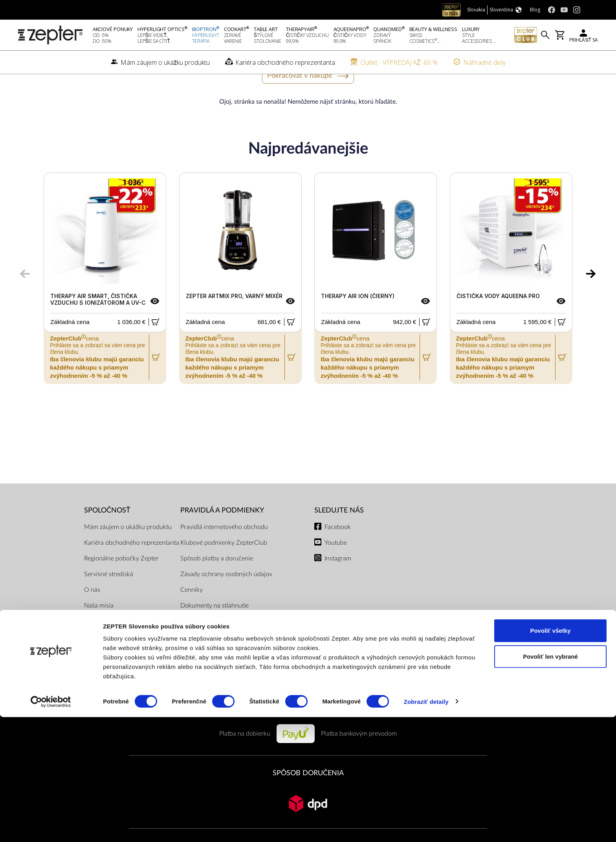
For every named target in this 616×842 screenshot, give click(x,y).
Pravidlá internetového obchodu (224, 551)
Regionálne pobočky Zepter (121, 583)
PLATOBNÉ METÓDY (308, 731)
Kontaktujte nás (105, 646)
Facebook (338, 551)
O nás (92, 614)
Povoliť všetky (550, 755)
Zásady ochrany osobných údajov (226, 599)
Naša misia (99, 630)
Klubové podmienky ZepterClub (224, 567)
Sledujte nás (339, 535)
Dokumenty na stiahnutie (214, 630)
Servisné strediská (109, 599)
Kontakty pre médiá (110, 661)
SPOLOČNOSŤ (107, 535)
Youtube (336, 567)
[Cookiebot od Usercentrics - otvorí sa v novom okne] (51, 827)
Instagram (338, 583)
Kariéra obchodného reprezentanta (132, 567)
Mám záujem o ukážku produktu (128, 551)
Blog (90, 677)
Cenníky (192, 614)
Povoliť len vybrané (550, 781)
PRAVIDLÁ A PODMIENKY (222, 535)
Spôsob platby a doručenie (217, 583)
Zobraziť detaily (426, 826)
